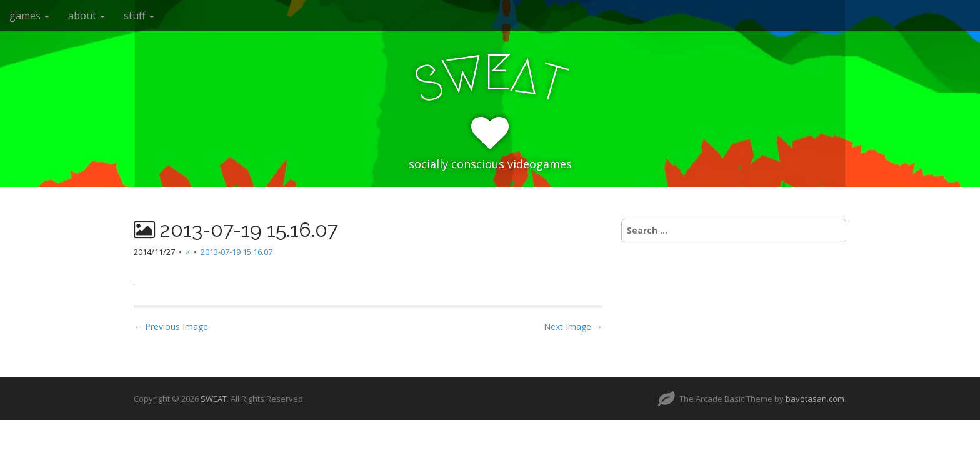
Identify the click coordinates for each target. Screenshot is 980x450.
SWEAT (214, 399)
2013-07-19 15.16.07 (237, 252)
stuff (139, 16)
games (29, 16)
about (87, 16)
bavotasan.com (815, 399)
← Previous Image (171, 327)
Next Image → (573, 327)
